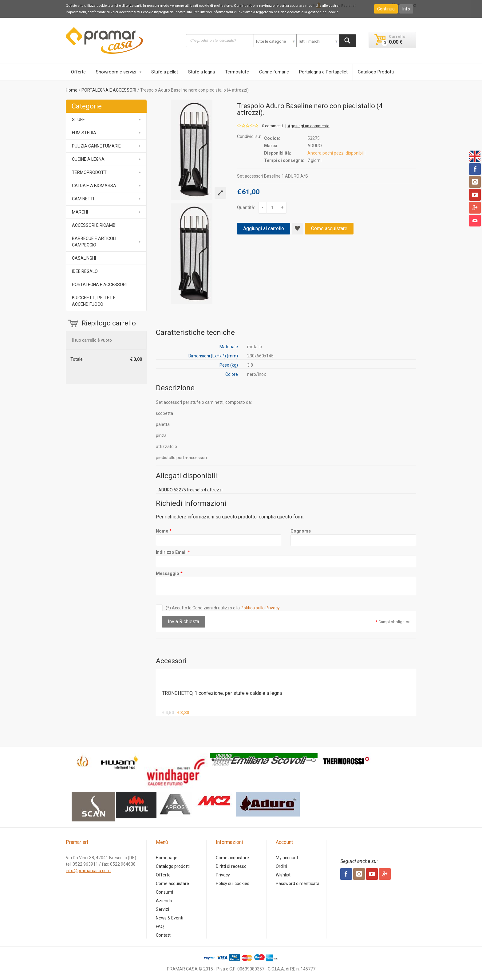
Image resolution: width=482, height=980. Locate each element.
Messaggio (168, 573)
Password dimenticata (298, 884)
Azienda (164, 901)
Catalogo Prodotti (376, 72)
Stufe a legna (201, 72)
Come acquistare (329, 228)
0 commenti (272, 126)
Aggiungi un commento (309, 126)
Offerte (78, 72)
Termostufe (237, 72)
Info (406, 9)
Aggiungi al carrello (264, 228)
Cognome (301, 531)
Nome (162, 531)
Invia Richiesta (184, 622)
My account (287, 858)
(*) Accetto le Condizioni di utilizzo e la (223, 608)
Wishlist (283, 875)
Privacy (223, 875)
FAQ (160, 927)
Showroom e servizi (116, 72)
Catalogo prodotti (173, 866)
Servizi (162, 909)
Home (72, 90)
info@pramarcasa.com (88, 871)
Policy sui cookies (233, 884)
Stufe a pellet (165, 72)
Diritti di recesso (231, 866)
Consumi (164, 892)
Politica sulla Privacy (260, 608)
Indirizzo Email (171, 552)
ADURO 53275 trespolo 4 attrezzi (190, 490)
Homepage (167, 858)
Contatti (164, 935)
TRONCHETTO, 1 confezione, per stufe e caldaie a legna (222, 693)
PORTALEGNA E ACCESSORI (109, 90)
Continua (386, 9)
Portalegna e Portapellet (323, 72)
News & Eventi (170, 918)
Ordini (281, 866)
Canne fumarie (274, 72)
